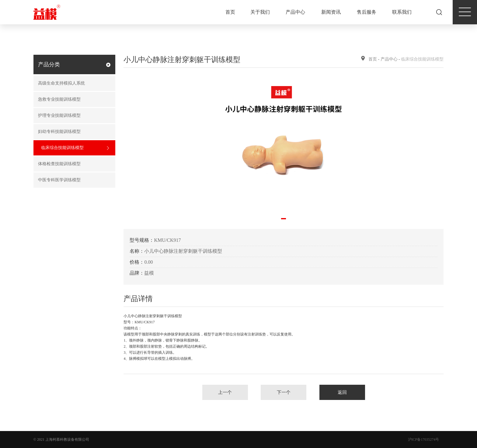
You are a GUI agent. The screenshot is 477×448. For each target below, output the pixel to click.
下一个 (284, 392)
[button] (284, 219)
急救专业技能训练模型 (72, 100)
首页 (230, 12)
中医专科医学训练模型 (72, 180)
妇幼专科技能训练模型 (72, 132)
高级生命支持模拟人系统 (72, 83)
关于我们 (260, 12)
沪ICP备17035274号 (424, 439)
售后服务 (367, 12)
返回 (342, 392)
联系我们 (402, 12)
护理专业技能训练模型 (72, 116)
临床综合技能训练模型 (75, 148)
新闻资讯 (331, 12)
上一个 (225, 392)
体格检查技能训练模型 (72, 164)
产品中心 (295, 12)
